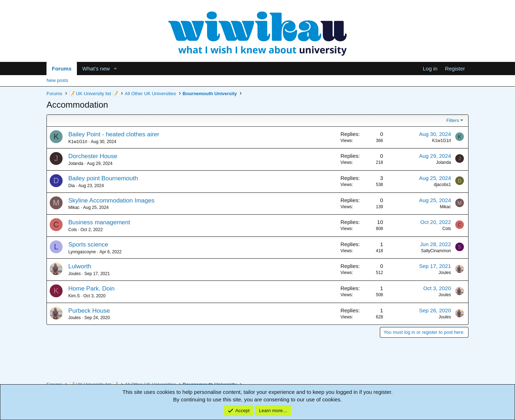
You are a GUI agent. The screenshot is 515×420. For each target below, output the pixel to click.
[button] (116, 69)
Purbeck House (89, 311)
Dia (72, 186)
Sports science (88, 245)
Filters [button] (453, 120)
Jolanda (76, 163)
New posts (57, 80)
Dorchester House (93, 156)
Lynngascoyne (82, 252)
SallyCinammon (436, 251)
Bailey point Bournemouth (103, 178)
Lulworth (80, 266)
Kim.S (74, 296)
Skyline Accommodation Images (111, 201)
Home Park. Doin (91, 289)
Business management (99, 222)
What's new (96, 69)
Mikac (74, 207)
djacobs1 (442, 185)
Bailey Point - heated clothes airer (114, 134)
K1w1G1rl (78, 142)
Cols (73, 230)
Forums (62, 69)
